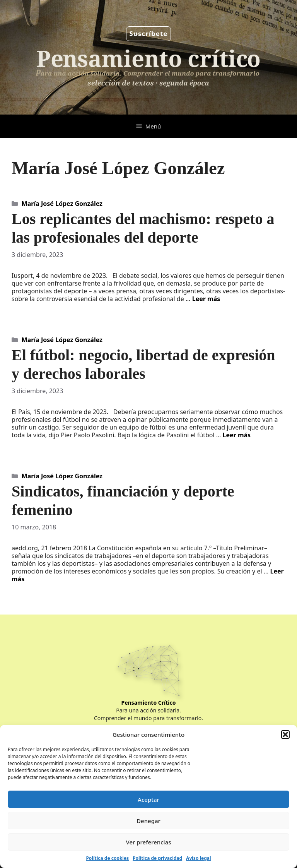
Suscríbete (149, 33)
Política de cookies (107, 858)
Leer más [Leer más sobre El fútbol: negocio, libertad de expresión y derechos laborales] (237, 435)
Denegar (148, 821)
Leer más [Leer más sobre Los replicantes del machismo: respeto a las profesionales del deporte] (206, 299)
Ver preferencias (148, 842)
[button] (285, 734)
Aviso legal (198, 858)
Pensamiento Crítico (149, 703)
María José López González (62, 204)
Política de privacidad (157, 858)
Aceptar (148, 800)
